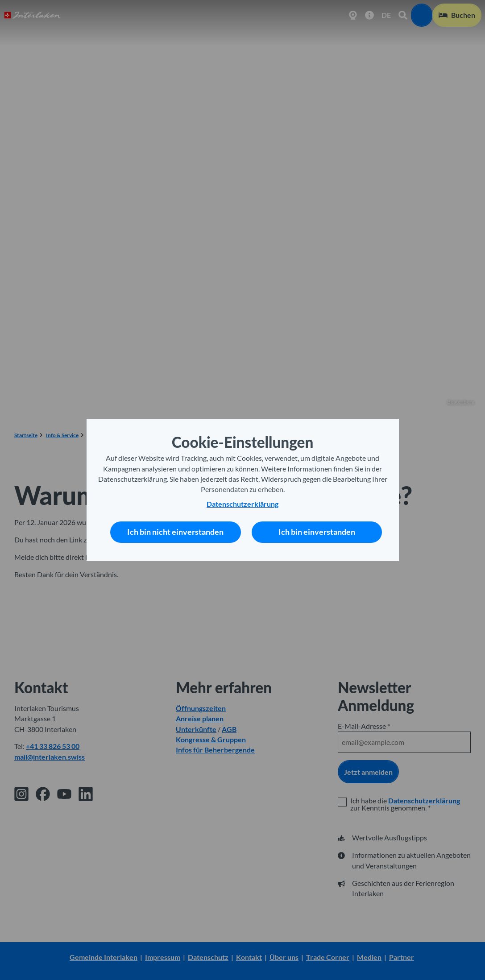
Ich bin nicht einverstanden (175, 532)
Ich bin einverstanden (317, 532)
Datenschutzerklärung (242, 504)
